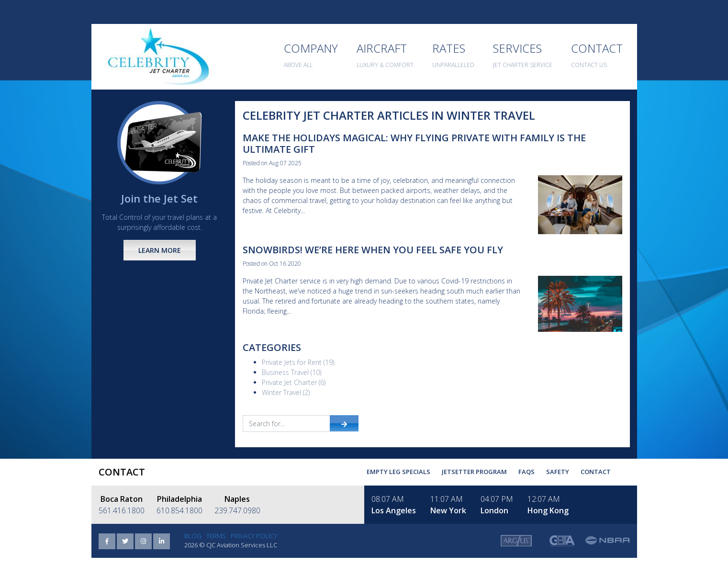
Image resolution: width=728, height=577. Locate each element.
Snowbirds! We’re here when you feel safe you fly (373, 250)
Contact (596, 472)
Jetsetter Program (474, 472)
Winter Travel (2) (286, 392)
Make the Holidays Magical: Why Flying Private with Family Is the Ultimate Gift (414, 143)
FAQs (526, 472)
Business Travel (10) (291, 372)
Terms (216, 536)
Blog (193, 536)
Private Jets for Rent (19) (298, 362)
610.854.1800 (179, 510)
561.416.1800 (122, 510)
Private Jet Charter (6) (294, 382)
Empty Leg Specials (398, 472)
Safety (558, 472)
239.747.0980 (237, 510)
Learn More (160, 250)
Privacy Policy (254, 536)
